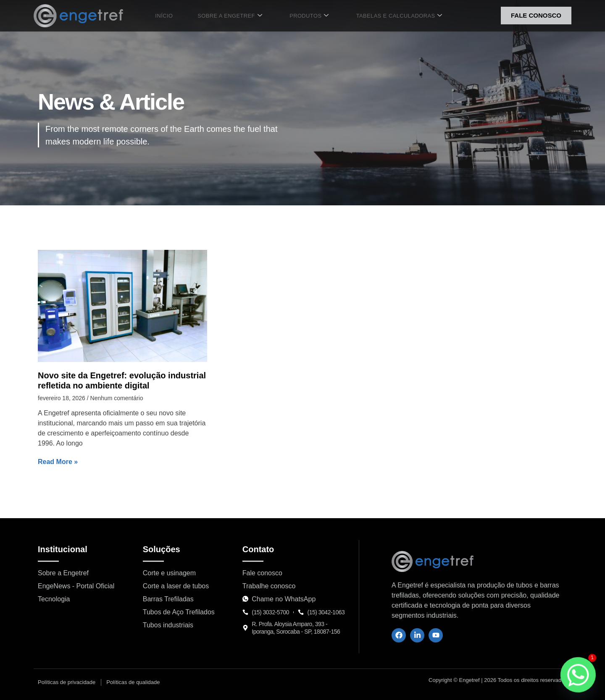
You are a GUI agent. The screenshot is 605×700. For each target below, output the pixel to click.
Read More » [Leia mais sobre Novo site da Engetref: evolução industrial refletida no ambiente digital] (58, 462)
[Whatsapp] (578, 675)
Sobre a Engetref (231, 16)
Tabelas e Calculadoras (389, 16)
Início (171, 16)
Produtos (304, 16)
